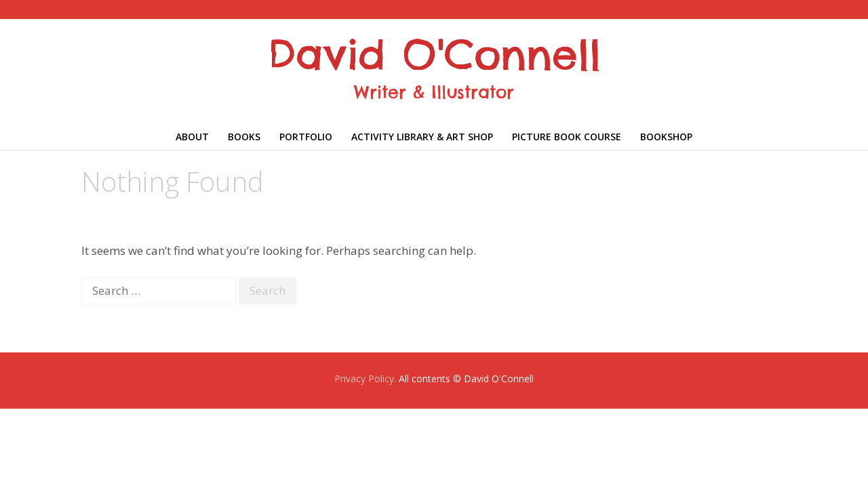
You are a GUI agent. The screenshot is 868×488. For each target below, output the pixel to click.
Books (244, 137)
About (192, 137)
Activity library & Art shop (422, 137)
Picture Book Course (567, 137)
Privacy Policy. (365, 379)
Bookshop (666, 137)
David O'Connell (434, 54)
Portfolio (306, 137)
